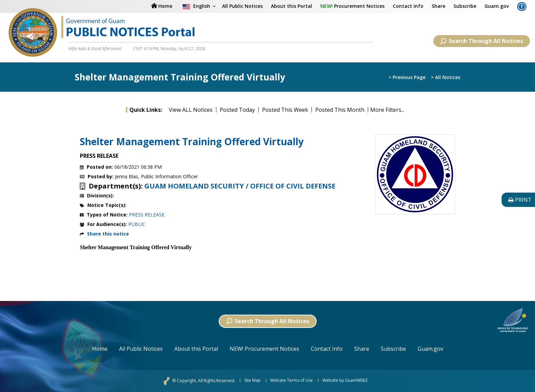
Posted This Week (285, 110)
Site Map (252, 380)
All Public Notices (242, 6)
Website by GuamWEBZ (345, 380)
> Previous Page (407, 78)
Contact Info (408, 6)
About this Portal (292, 6)
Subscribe (465, 6)
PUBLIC (137, 224)
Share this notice (108, 234)
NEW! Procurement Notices (264, 349)
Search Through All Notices (482, 41)
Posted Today (237, 110)
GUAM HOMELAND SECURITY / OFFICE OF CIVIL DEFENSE (240, 186)
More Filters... (387, 110)
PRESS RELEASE (147, 215)
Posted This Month (340, 110)
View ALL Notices (191, 110)
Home (100, 349)
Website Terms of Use (292, 380)
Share (438, 6)
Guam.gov (497, 6)
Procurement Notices (352, 6)
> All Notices (446, 78)
